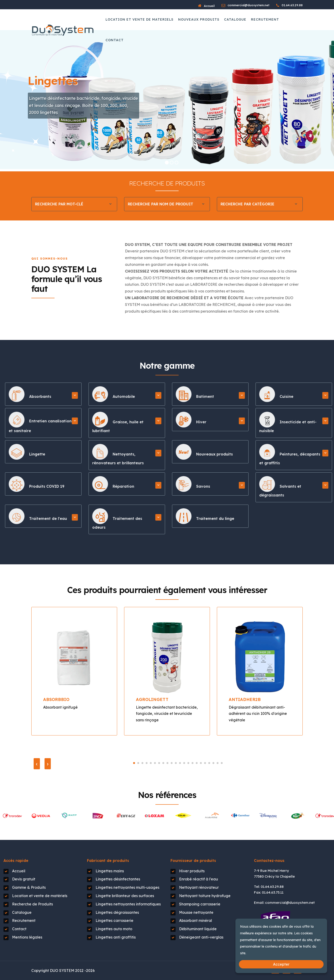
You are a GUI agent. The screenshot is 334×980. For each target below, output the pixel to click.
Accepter (281, 964)
